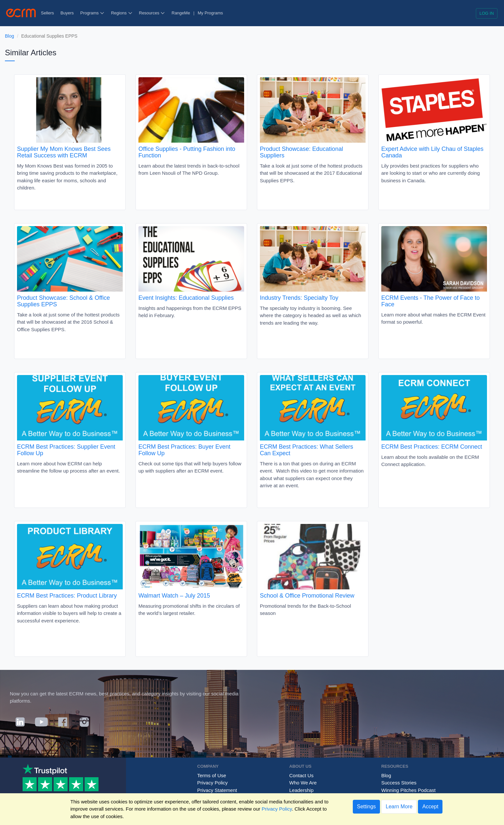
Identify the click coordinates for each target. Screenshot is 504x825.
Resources (152, 13)
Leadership (301, 790)
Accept (430, 807)
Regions (122, 13)
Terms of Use (212, 775)
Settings (367, 807)
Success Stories (399, 783)
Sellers (47, 13)
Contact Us (301, 775)
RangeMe (181, 13)
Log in (487, 13)
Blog (9, 36)
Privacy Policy (213, 783)
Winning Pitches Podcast (408, 790)
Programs (92, 13)
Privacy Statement (217, 790)
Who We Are (303, 783)
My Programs (210, 13)
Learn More (399, 807)
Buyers (67, 13)
